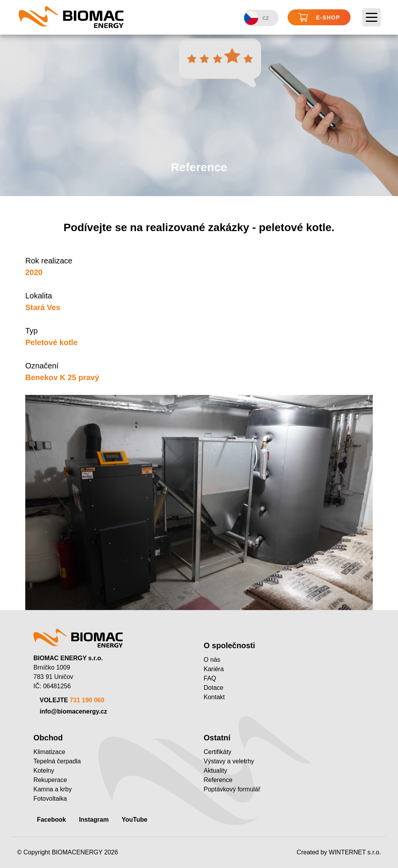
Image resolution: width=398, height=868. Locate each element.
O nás (212, 660)
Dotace (214, 688)
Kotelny (44, 771)
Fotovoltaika (50, 799)
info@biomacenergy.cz (73, 711)
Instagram (94, 820)
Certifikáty (217, 752)
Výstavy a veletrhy (229, 761)
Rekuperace (50, 780)
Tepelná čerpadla (57, 761)
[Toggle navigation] (372, 18)
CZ (256, 18)
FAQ (210, 678)
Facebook (51, 820)
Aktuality (215, 771)
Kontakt (214, 697)
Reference (218, 780)
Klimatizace (49, 752)
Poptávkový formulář (232, 789)
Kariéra (214, 669)
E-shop (319, 18)
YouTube (134, 820)
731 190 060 (87, 700)
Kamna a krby (53, 789)
